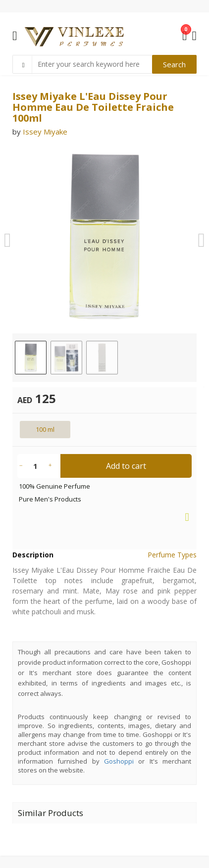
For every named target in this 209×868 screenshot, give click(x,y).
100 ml (45, 429)
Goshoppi (119, 761)
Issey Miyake (45, 132)
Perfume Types (172, 555)
